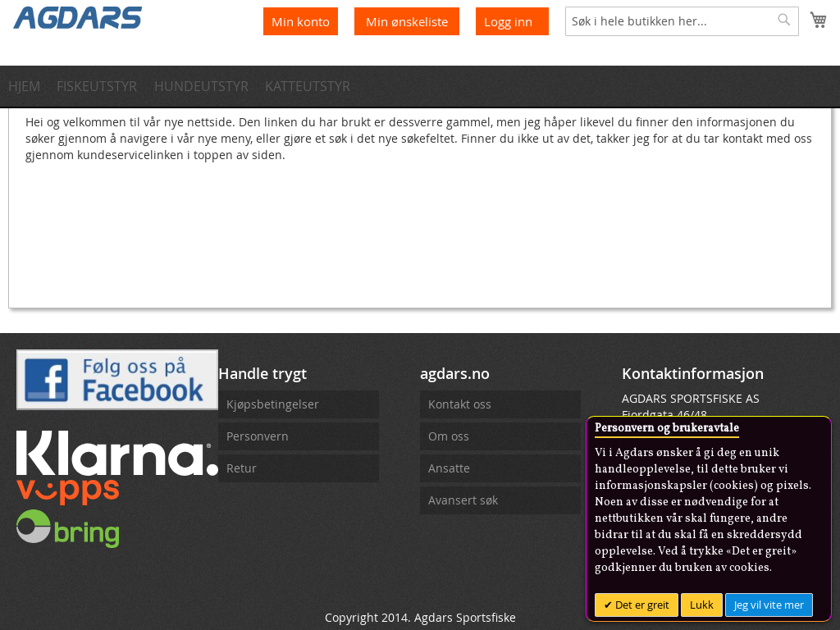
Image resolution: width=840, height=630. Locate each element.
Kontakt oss (460, 404)
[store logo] (78, 16)
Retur (242, 468)
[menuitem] (29, 86)
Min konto (301, 21)
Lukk (702, 605)
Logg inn (508, 21)
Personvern (258, 436)
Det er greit (641, 605)
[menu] (420, 86)
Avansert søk (463, 500)
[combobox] (682, 21)
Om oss (449, 436)
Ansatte (449, 468)
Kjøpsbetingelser (273, 404)
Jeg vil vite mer (769, 605)
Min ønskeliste (409, 21)
